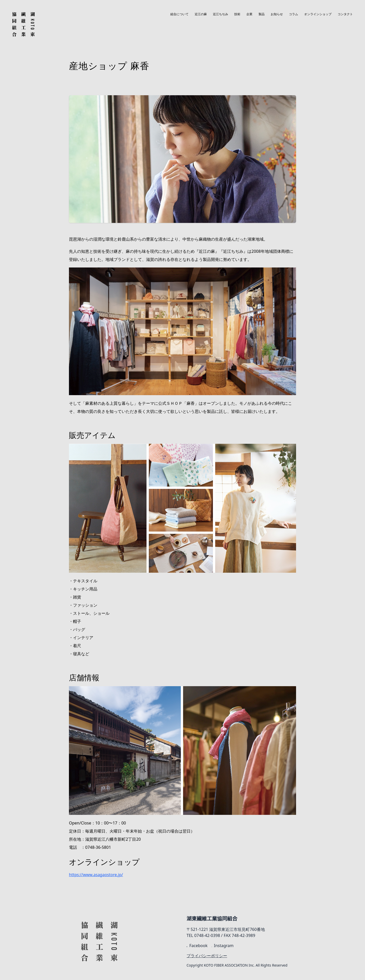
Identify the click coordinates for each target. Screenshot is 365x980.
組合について (179, 14)
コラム (294, 14)
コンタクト (345, 14)
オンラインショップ (318, 14)
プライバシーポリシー (207, 956)
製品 (262, 14)
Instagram (223, 946)
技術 (237, 14)
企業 (249, 14)
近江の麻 (201, 14)
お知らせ (277, 14)
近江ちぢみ (221, 14)
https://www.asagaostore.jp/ (96, 875)
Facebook (197, 946)
